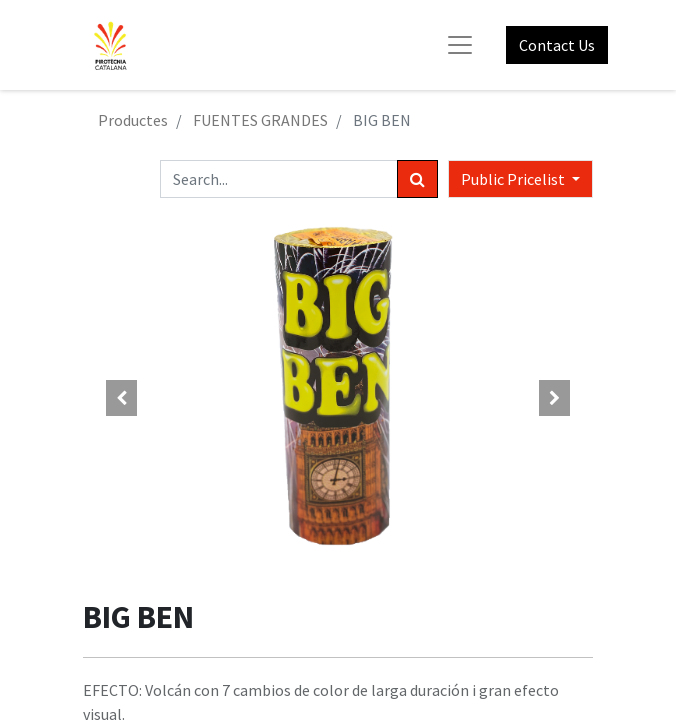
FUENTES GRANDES (260, 120)
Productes (133, 120)
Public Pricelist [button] (514, 179)
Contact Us (557, 45)
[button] (121, 398)
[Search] (417, 179)
